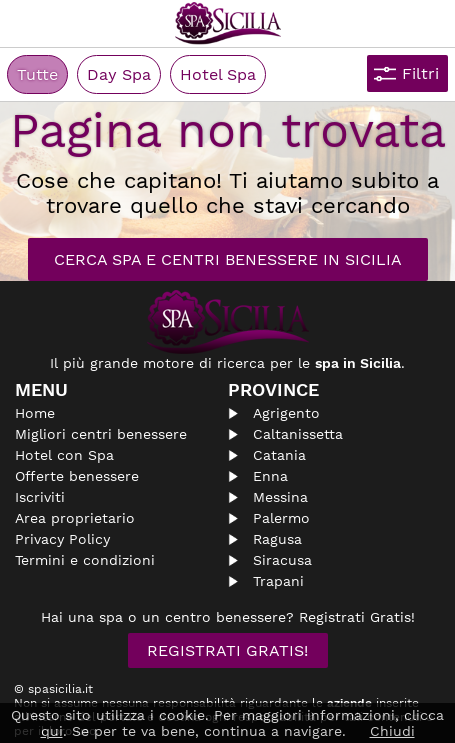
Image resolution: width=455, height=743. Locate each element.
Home (35, 413)
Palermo (281, 518)
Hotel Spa (218, 74)
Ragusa (277, 539)
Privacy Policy (62, 539)
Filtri (420, 73)
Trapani (278, 581)
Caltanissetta (298, 434)
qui (52, 731)
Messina (280, 497)
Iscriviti (40, 497)
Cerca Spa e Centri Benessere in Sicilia (228, 259)
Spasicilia (228, 23)
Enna (270, 476)
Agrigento (286, 413)
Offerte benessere (77, 476)
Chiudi (392, 731)
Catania (279, 455)
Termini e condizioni (85, 560)
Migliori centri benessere (101, 434)
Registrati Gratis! (227, 650)
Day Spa (119, 74)
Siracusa (282, 560)
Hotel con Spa (64, 455)
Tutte (37, 74)
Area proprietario (75, 518)
